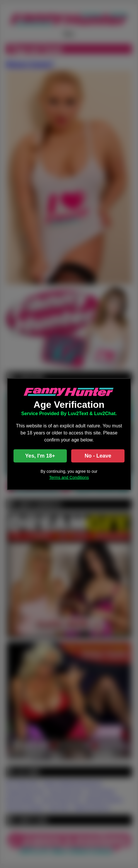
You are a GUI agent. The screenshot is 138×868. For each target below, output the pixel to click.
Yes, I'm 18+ (40, 456)
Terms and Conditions (69, 477)
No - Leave (98, 456)
